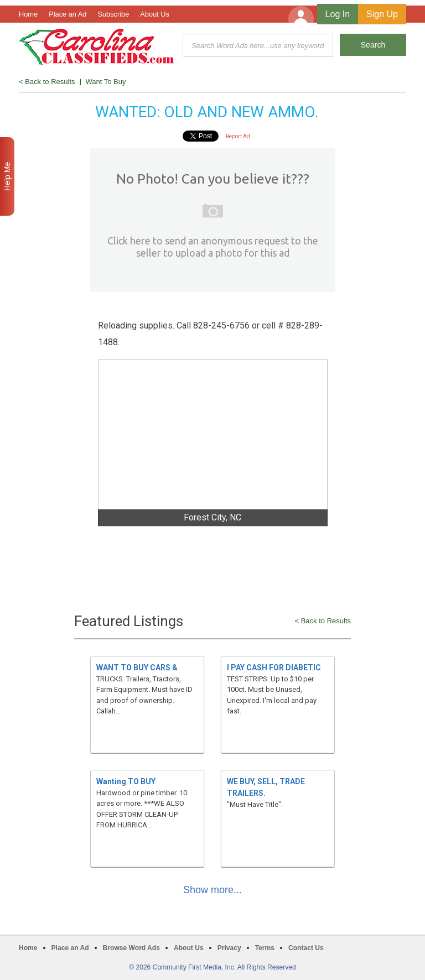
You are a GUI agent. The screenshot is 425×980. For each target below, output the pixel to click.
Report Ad (238, 136)
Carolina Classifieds (97, 47)
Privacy (229, 948)
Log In (338, 14)
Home (28, 14)
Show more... (212, 890)
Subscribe (113, 14)
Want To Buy (106, 82)
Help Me (7, 176)
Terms (265, 948)
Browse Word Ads (131, 948)
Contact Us (306, 948)
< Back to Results (47, 82)
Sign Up (382, 14)
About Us (155, 14)
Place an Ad (68, 14)
